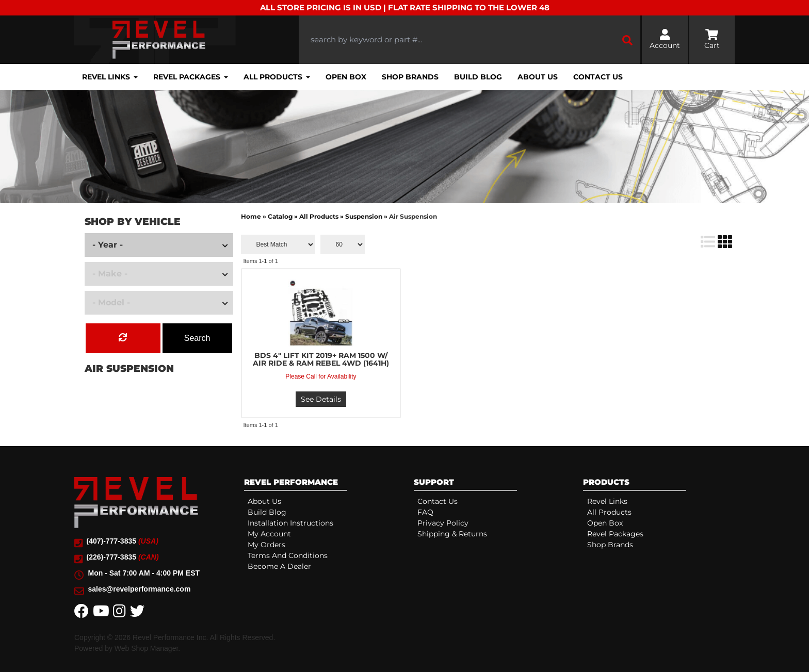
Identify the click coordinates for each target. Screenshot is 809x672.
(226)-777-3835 (123, 557)
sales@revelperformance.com (140, 589)
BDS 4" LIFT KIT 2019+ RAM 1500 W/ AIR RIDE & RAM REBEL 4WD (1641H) (321, 359)
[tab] (320, 484)
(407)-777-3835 (123, 541)
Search (197, 338)
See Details (321, 399)
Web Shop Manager (147, 648)
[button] (470, 40)
